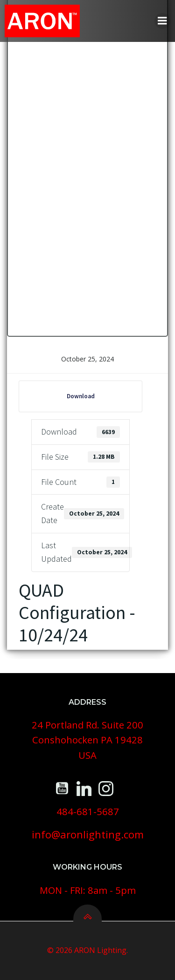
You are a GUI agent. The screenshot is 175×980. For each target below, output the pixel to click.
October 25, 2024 (87, 359)
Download (81, 396)
